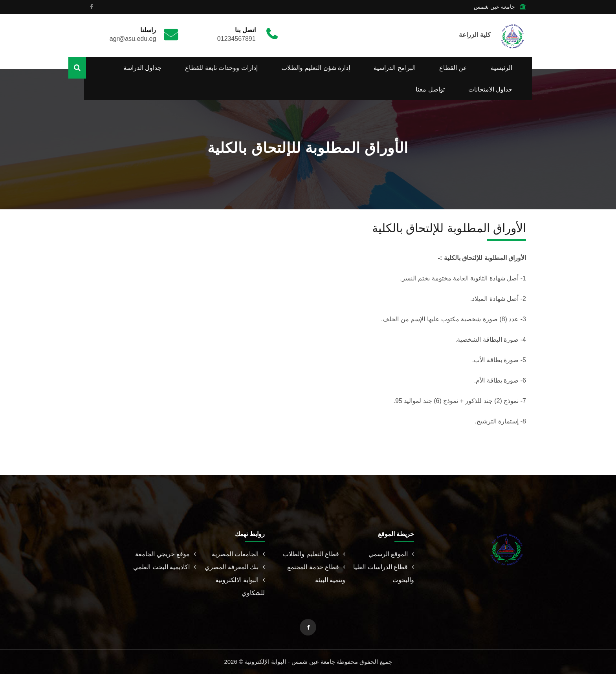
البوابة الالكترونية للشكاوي (240, 586)
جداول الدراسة (142, 68)
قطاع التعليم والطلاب (314, 554)
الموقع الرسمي (391, 554)
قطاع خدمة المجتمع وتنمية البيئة (316, 573)
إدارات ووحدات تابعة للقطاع (221, 68)
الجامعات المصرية (238, 554)
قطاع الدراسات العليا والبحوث (384, 573)
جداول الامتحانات (490, 89)
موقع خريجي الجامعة (166, 554)
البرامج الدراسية (394, 68)
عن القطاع (453, 68)
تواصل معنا (430, 89)
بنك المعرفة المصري (235, 567)
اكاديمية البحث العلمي (165, 567)
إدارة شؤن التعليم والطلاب (316, 68)
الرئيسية (501, 68)
